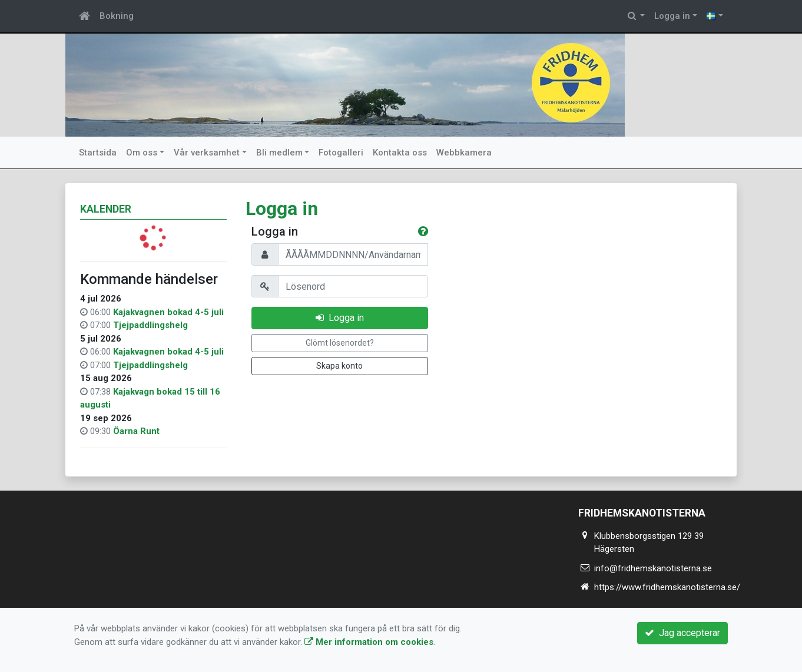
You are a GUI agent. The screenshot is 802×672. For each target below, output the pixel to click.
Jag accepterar (682, 633)
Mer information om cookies (369, 642)
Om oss (142, 153)
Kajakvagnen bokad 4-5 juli (168, 312)
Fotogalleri (341, 153)
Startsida (98, 153)
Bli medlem (279, 153)
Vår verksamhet (207, 153)
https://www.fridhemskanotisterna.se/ (667, 587)
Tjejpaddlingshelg (150, 325)
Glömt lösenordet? (340, 343)
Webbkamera (464, 153)
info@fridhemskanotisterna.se (653, 568)
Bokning (117, 16)
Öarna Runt (136, 431)
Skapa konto (339, 366)
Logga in (672, 16)
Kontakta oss (400, 153)
